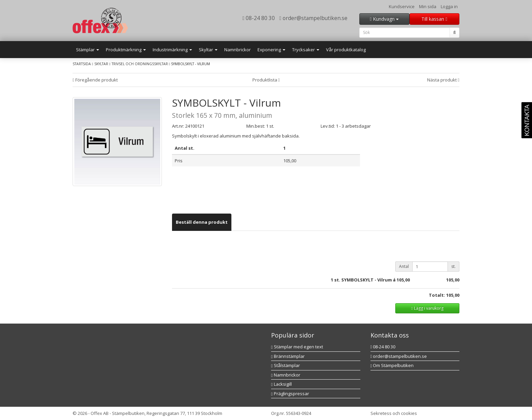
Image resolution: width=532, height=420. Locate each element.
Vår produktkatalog (346, 50)
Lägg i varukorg (427, 308)
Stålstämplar (286, 365)
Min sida (428, 6)
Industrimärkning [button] (172, 50)
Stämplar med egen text (297, 347)
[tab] (202, 222)
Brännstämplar (288, 356)
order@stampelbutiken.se (313, 18)
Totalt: (437, 295)
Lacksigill (281, 384)
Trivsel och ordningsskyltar (140, 64)
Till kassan (434, 19)
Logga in (449, 6)
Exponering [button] (271, 50)
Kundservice (402, 6)
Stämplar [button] (88, 50)
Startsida (82, 64)
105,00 (403, 280)
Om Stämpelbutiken (392, 365)
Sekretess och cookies (394, 413)
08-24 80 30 (259, 18)
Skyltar (101, 64)
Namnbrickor (237, 50)
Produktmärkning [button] (126, 50)
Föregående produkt (95, 80)
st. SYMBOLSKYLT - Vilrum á (365, 280)
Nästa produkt (443, 80)
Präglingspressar (290, 394)
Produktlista (266, 80)
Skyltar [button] (208, 50)
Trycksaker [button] (306, 50)
